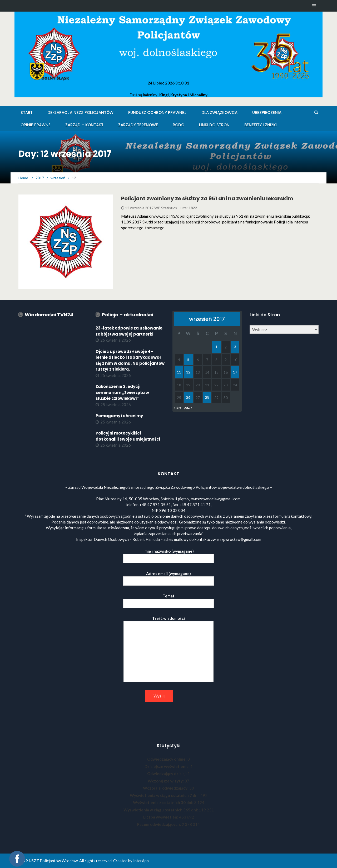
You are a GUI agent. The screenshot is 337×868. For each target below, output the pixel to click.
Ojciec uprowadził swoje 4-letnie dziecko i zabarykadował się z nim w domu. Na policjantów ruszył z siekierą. (130, 360)
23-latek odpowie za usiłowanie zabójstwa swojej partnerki (129, 331)
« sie (178, 407)
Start (27, 113)
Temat (168, 600)
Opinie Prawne (36, 125)
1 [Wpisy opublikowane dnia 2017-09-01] (216, 347)
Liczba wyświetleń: (161, 817)
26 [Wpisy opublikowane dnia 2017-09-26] (188, 397)
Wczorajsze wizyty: (166, 781)
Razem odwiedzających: (159, 824)
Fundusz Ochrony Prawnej (157, 113)
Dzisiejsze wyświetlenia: (167, 766)
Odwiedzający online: (167, 759)
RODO (179, 125)
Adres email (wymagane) (168, 577)
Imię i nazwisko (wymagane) (168, 555)
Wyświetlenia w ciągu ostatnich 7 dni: (165, 795)
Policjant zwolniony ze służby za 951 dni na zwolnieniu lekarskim (207, 198)
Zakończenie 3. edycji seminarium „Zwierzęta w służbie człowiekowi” (122, 392)
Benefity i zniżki (261, 125)
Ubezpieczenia (267, 113)
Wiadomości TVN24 (49, 315)
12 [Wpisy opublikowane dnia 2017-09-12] (188, 372)
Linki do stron (214, 125)
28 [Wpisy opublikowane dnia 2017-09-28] (207, 397)
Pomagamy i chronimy (119, 416)
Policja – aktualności (128, 315)
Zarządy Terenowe (138, 125)
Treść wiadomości (168, 649)
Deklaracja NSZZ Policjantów (80, 113)
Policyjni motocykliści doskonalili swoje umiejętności (128, 436)
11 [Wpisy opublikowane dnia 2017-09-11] (179, 372)
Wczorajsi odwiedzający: (166, 788)
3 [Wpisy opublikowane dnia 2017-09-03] (235, 347)
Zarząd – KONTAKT (84, 125)
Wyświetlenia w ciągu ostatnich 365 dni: (161, 810)
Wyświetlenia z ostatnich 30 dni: (163, 802)
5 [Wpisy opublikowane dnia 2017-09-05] (188, 359)
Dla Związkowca (219, 113)
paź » (188, 407)
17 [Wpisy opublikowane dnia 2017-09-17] (235, 372)
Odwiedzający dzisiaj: (167, 774)
